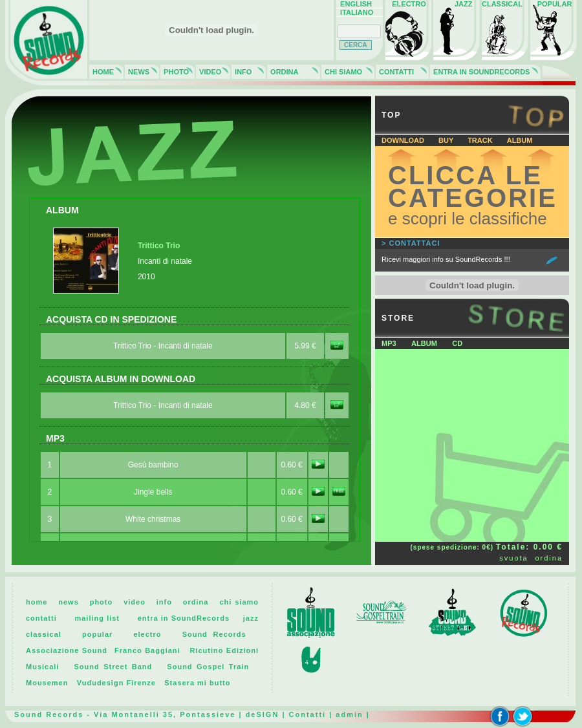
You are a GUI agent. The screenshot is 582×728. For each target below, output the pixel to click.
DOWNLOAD (404, 140)
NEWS (137, 72)
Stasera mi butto (197, 683)
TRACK (481, 140)
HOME (101, 72)
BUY (447, 140)
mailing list (97, 618)
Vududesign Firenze (116, 683)
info (164, 602)
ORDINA (283, 72)
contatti (41, 618)
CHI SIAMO (341, 72)
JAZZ (456, 4)
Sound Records (214, 634)
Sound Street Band (113, 667)
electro (147, 634)
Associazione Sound (67, 650)
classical (44, 634)
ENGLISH (354, 4)
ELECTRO (407, 4)
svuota (513, 558)
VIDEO (208, 72)
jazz (251, 618)
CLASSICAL (502, 4)
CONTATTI (394, 72)
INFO (241, 72)
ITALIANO (355, 12)
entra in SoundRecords (184, 618)
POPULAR (553, 4)
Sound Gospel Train (208, 667)
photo (102, 602)
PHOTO (174, 72)
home (37, 602)
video (135, 602)
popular (97, 634)
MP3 (389, 343)
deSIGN (263, 714)
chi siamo (239, 602)
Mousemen (47, 683)
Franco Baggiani (147, 650)
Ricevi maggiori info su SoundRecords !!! (446, 259)
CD (457, 343)
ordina (549, 558)
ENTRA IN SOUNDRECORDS (480, 72)
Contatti (308, 714)
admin (349, 714)
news (69, 602)
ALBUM (520, 140)
